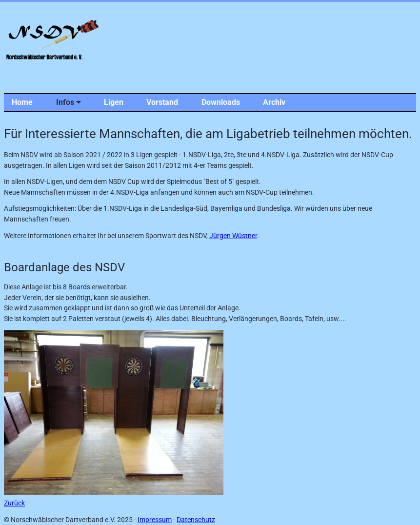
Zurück (14, 503)
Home (22, 102)
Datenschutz (196, 520)
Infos (69, 102)
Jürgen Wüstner (233, 236)
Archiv (274, 102)
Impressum (155, 520)
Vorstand (162, 102)
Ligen (114, 102)
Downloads (221, 102)
